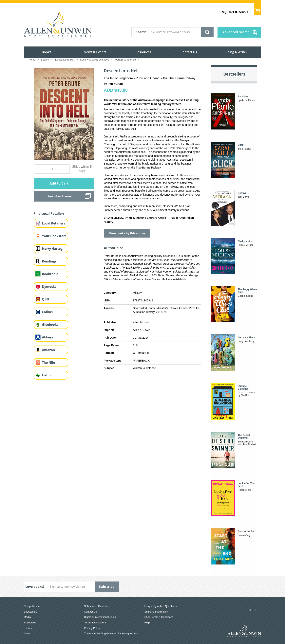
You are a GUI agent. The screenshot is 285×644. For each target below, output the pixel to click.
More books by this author (127, 233)
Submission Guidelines (97, 606)
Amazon (48, 350)
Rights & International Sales (100, 617)
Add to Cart (59, 183)
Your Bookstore (54, 236)
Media (27, 617)
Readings (49, 261)
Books (47, 52)
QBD (46, 299)
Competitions (31, 606)
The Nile (48, 363)
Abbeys (48, 337)
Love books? (35, 587)
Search (141, 32)
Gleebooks (50, 325)
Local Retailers (54, 223)
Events (28, 628)
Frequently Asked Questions (161, 606)
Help (147, 623)
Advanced (236, 32)
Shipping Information (156, 612)
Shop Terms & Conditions (159, 617)
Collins (47, 312)
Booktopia (50, 274)
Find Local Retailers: (50, 214)
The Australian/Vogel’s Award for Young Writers (111, 633)
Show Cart (258, 9)
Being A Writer (236, 52)
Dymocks (49, 287)
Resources (143, 52)
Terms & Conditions (95, 623)
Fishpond (49, 375)
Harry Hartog (52, 249)
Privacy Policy (92, 628)
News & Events (95, 52)
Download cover (59, 196)
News (27, 633)
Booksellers (30, 612)
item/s (235, 12)
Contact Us (189, 52)
